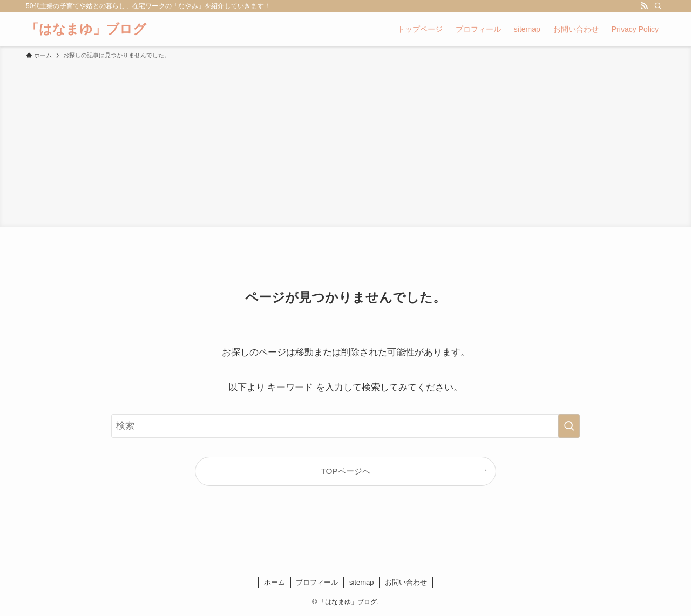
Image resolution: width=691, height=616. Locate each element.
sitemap (362, 582)
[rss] (644, 6)
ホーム (275, 582)
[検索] (658, 6)
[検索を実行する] (569, 426)
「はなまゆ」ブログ (86, 29)
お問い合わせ (406, 582)
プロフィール (317, 582)
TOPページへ (345, 471)
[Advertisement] (345, 141)
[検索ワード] (345, 426)
